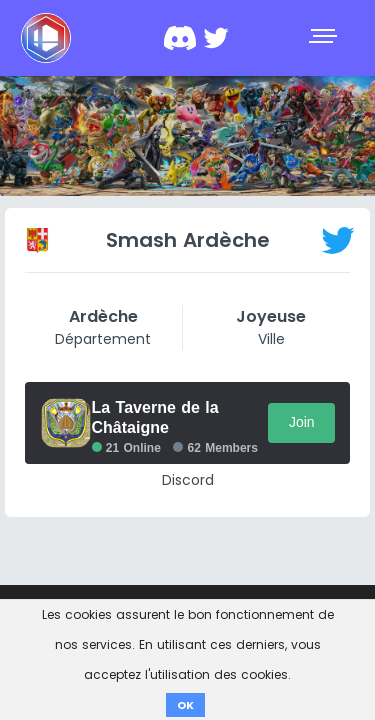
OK (185, 705)
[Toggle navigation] (325, 38)
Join (302, 422)
